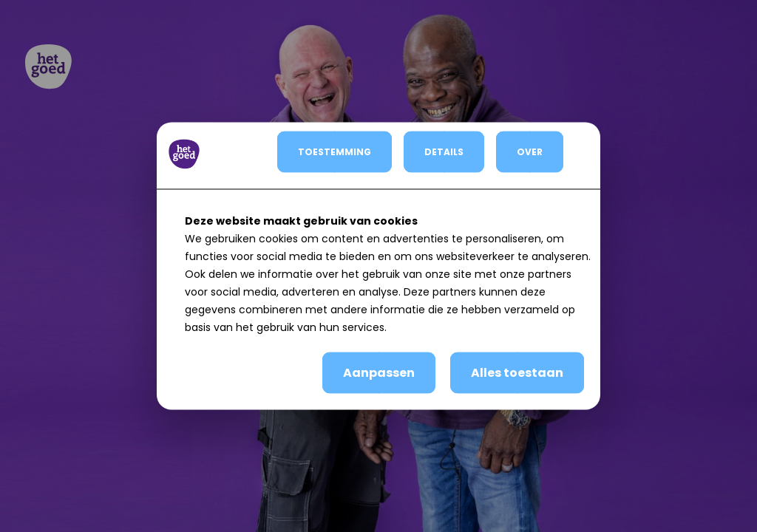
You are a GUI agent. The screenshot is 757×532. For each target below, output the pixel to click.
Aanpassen (379, 373)
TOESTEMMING (335, 152)
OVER (530, 152)
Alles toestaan (517, 373)
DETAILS (444, 152)
